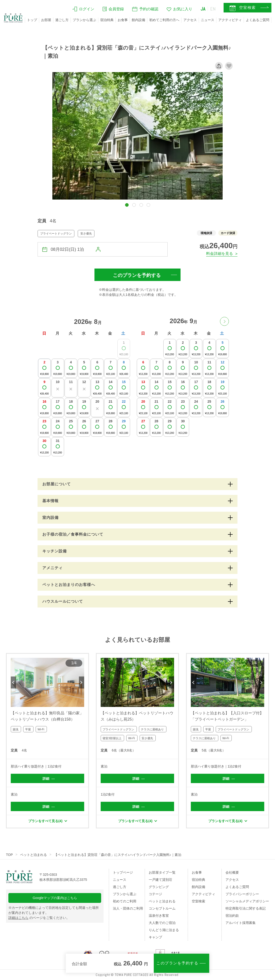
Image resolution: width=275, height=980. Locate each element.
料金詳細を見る (220, 254)
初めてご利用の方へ (164, 20)
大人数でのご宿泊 (162, 923)
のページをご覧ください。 (39, 918)
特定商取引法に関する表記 (246, 908)
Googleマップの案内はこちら (55, 898)
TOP (9, 855)
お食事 (123, 20)
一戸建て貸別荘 (160, 880)
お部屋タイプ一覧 (162, 872)
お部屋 (46, 20)
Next (82, 682)
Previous (13, 682)
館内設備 (138, 20)
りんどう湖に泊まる (164, 930)
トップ (32, 20)
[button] (127, 205)
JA (203, 9)
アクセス (190, 20)
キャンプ (155, 937)
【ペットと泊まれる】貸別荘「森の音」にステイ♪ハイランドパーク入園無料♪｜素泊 (118, 855)
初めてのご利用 (125, 901)
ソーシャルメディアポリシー (247, 901)
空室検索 (198, 901)
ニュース (208, 20)
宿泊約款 (232, 916)
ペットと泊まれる (33, 855)
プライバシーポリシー (242, 894)
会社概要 (232, 872)
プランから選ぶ (84, 20)
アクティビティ (230, 20)
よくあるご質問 (258, 20)
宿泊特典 (107, 20)
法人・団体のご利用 (128, 908)
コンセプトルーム (162, 908)
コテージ (155, 894)
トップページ (123, 872)
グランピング (159, 887)
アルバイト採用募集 (241, 923)
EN (213, 9)
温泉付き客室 (159, 916)
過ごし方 (62, 20)
